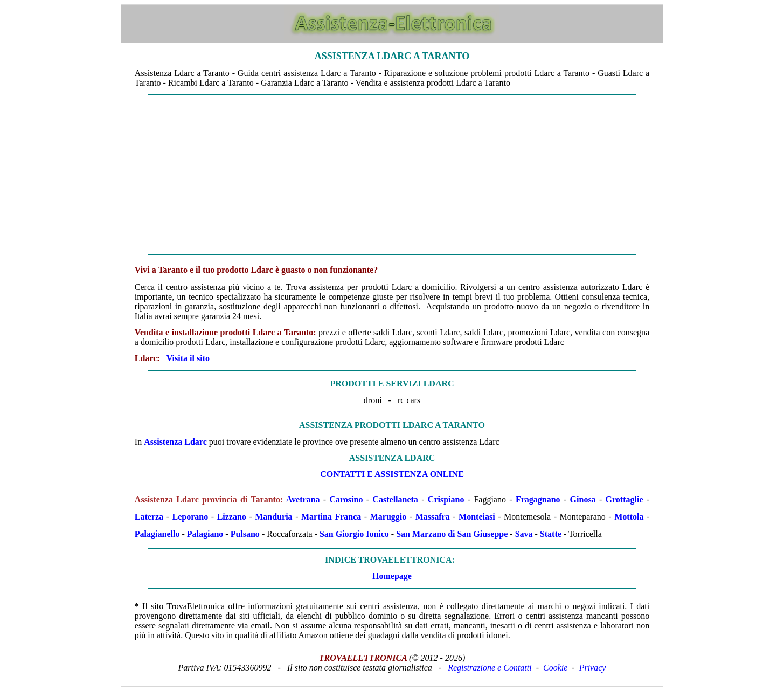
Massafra (433, 517)
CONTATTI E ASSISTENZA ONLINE (392, 474)
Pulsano (245, 534)
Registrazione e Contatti (490, 668)
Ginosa (583, 499)
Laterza (149, 517)
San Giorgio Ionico (354, 534)
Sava (524, 534)
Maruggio (388, 517)
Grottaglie (625, 499)
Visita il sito (188, 358)
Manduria (273, 517)
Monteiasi (477, 517)
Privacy (593, 668)
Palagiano (205, 534)
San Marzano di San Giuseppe (452, 534)
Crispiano (446, 499)
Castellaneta (395, 499)
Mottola (629, 517)
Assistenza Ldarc (175, 442)
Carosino (346, 499)
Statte (551, 534)
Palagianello (157, 534)
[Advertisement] (392, 175)
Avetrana (303, 499)
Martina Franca (331, 517)
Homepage (392, 576)
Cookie (555, 668)
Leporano (190, 517)
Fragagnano (538, 499)
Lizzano (232, 517)
